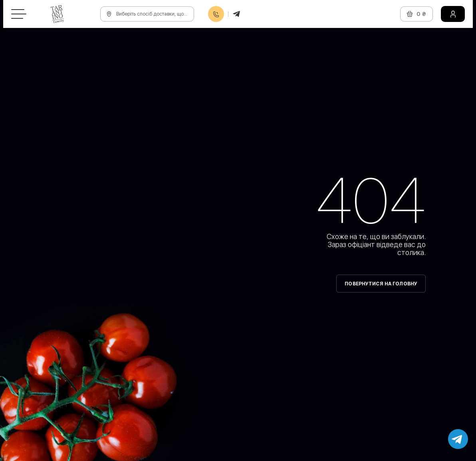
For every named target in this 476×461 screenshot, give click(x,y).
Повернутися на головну (381, 284)
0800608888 (216, 14)
